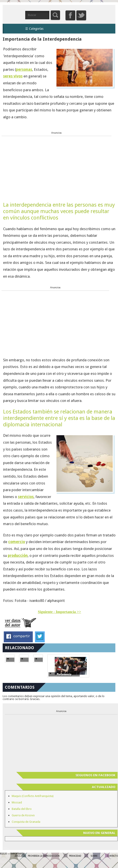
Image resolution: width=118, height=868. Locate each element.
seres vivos (13, 76)
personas (24, 69)
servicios (26, 497)
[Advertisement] (35, 165)
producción (18, 556)
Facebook (70, 15)
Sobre (94, 856)
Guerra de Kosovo (23, 815)
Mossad (17, 802)
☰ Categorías (34, 29)
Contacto (112, 856)
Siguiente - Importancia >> (60, 612)
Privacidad (75, 856)
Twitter (81, 15)
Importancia (14, 15)
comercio (17, 542)
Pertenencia (64, 674)
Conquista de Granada (26, 822)
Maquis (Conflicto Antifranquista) (33, 796)
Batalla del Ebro (22, 809)
